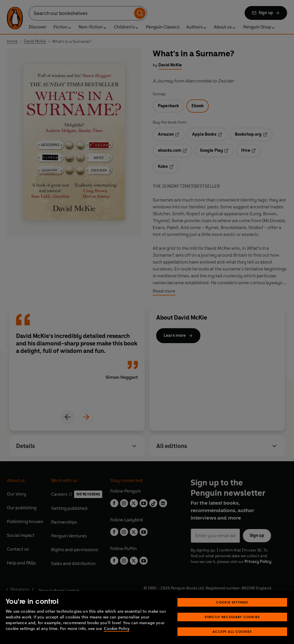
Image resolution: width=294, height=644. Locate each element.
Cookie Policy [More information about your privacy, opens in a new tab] (117, 637)
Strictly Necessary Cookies (232, 625)
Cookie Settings (232, 611)
